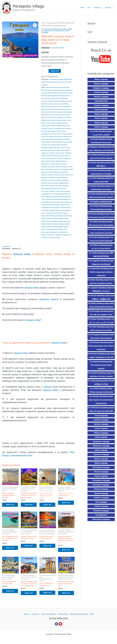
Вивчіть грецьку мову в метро (62, 124)
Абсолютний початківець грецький (53, 90)
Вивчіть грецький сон (48, 119)
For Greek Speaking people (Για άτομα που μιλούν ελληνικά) (101, 244)
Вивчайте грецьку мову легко (51, 108)
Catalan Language (101, 93)
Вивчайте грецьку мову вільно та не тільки (56, 106)
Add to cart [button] (10, 505)
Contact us (98, 8)
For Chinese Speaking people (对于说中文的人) (101, 165)
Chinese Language (101, 97)
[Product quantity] (44, 71)
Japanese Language (101, 461)
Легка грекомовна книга (49, 169)
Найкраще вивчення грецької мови (53, 182)
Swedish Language (101, 504)
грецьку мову (22, 254)
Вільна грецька (53, 129)
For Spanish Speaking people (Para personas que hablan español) (101, 371)
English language (101, 123)
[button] (112, 8)
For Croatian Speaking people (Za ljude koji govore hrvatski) (101, 173)
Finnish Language (101, 127)
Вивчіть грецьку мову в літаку (51, 121)
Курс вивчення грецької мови (63, 166)
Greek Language (52, 23)
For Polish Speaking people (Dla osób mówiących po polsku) (101, 334)
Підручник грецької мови (63, 195)
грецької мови (59, 343)
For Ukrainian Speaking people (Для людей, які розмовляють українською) (57, 30)
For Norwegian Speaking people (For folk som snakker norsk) (101, 318)
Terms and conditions (49, 615)
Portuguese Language (101, 487)
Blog (91, 615)
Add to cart (55, 71)
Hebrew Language (101, 439)
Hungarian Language (101, 447)
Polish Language (101, 482)
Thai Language (101, 508)
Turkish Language (101, 513)
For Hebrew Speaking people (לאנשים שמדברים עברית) (101, 252)
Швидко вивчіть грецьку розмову (53, 224)
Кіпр (72, 452)
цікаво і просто (46, 222)
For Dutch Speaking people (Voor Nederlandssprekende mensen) (101, 196)
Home (82, 8)
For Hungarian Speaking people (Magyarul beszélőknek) (101, 267)
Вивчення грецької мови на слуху (57, 116)
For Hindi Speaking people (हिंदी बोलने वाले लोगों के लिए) (101, 259)
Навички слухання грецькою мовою (53, 174)
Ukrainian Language (101, 517)
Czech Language (101, 110)
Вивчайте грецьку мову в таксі (59, 103)
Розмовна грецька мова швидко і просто (55, 211)
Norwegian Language (101, 474)
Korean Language (101, 465)
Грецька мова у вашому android (52, 143)
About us (109, 8)
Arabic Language (101, 79)
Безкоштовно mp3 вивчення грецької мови (56, 98)
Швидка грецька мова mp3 (61, 222)
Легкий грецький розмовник (62, 172)
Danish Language (101, 114)
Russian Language (101, 495)
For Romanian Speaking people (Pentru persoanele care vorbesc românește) (101, 351)
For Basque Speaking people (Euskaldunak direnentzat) (101, 141)
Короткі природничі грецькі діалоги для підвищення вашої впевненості (56, 161)
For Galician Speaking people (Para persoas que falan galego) (101, 228)
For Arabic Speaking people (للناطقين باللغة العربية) (101, 133)
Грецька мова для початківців (60, 140)
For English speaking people (101, 203)
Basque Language (101, 84)
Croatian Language (101, 106)
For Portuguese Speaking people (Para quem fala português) (101, 342)
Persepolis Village (28, 6)
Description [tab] (6, 249)
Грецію (6, 456)
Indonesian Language (101, 452)
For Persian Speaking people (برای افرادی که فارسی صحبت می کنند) (101, 326)
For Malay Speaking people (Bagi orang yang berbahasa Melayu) (101, 310)
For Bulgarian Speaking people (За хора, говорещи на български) (101, 149)
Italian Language (101, 456)
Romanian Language (101, 491)
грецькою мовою (49, 299)
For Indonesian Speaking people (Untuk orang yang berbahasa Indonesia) (101, 277)
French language (101, 421)
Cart (89, 8)
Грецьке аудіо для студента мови (59, 148)
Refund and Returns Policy (79, 615)
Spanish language (101, 500)
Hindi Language (101, 443)
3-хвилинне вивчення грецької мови (57, 87)
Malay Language (101, 469)
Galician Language (101, 426)
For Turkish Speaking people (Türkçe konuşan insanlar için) (101, 396)
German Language (101, 430)
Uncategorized (101, 521)
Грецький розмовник (48, 150)
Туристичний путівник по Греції (52, 214)
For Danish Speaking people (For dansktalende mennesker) (101, 189)
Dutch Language (101, 119)
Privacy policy (63, 615)
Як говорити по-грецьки (61, 235)
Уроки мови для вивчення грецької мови (55, 219)
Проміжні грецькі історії (49, 206)
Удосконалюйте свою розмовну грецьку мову (57, 217)
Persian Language (101, 478)
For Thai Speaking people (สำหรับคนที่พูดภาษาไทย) (101, 388)
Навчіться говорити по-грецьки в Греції (55, 177)
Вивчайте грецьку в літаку (50, 100)
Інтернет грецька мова (57, 153)
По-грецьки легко (47, 198)
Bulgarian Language (101, 88)
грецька (48, 387)
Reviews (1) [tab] (17, 249)
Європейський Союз (21, 456)
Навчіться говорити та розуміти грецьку (55, 180)
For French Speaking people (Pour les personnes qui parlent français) (101, 218)
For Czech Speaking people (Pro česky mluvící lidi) (101, 181)
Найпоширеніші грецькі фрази (51, 188)
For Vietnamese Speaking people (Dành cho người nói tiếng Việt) (101, 415)
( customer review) (57, 48)
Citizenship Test (101, 101)
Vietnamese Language (101, 526)
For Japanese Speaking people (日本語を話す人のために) (101, 295)
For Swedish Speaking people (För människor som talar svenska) (101, 380)
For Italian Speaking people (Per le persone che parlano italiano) (101, 287)
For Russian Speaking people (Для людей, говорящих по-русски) (101, 361)
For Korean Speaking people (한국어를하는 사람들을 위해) (101, 302)
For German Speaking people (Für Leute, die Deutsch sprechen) (101, 236)
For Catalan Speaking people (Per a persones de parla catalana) (101, 157)
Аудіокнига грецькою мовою (51, 92)
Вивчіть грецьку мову (64, 119)
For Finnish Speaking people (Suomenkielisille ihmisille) (101, 209)
